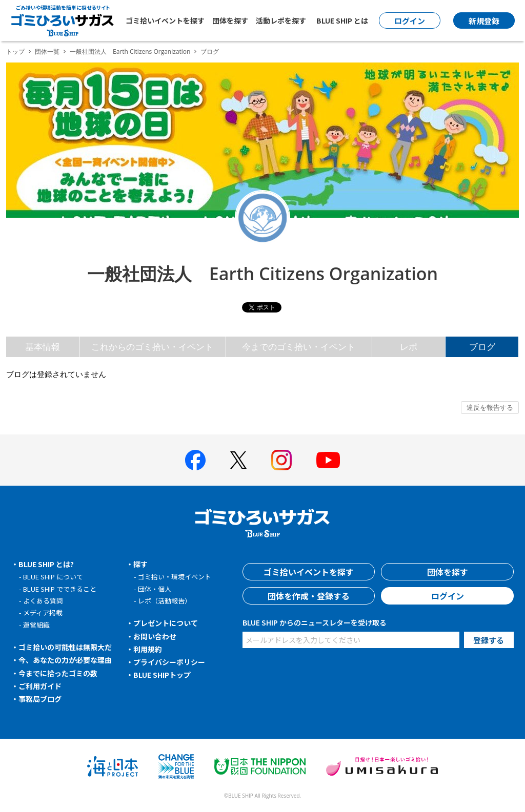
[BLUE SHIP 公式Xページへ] (238, 460)
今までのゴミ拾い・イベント (299, 347)
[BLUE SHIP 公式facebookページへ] (195, 460)
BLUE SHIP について (53, 577)
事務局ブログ (40, 699)
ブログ (482, 347)
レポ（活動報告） (165, 601)
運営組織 (36, 625)
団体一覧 (47, 51)
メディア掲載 (43, 612)
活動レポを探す (281, 20)
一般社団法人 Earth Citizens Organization (130, 51)
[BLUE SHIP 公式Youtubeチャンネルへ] (328, 460)
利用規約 (148, 649)
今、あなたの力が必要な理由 (65, 660)
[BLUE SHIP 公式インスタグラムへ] (281, 460)
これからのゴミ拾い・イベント (152, 347)
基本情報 (43, 347)
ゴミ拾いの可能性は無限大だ (65, 647)
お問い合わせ (155, 636)
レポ (409, 347)
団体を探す (230, 20)
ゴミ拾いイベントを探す (165, 20)
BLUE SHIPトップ (162, 675)
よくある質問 (43, 601)
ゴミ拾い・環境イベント (175, 577)
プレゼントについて (166, 623)
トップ (15, 51)
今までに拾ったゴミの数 (58, 673)
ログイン (448, 596)
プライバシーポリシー (169, 662)
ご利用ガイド (40, 686)
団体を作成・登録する (309, 596)
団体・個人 (155, 589)
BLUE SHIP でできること (60, 589)
